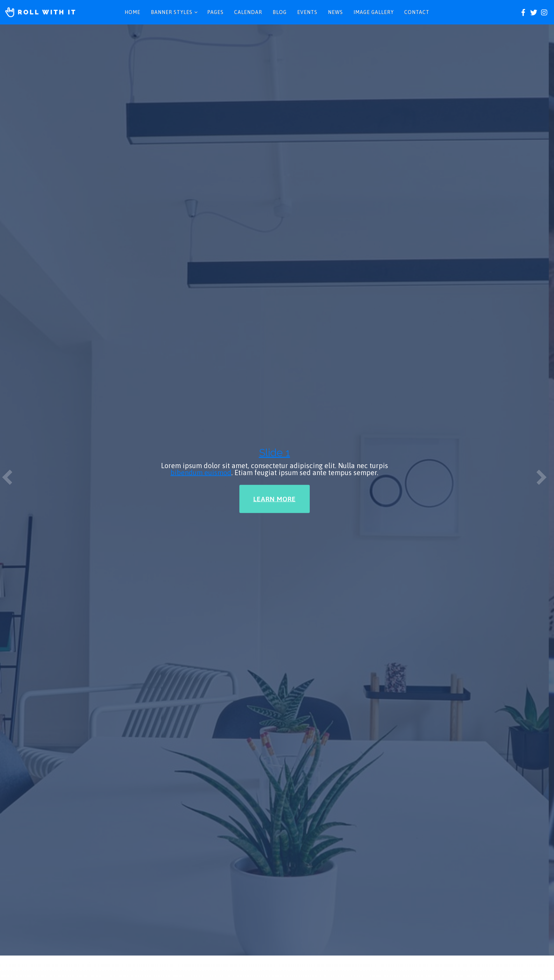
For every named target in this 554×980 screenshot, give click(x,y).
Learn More (275, 135)
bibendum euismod (201, 108)
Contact (417, 12)
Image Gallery (374, 12)
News (335, 12)
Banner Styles (172, 12)
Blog (280, 12)
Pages (215, 12)
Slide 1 (275, 88)
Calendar (248, 12)
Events (307, 12)
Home (132, 12)
